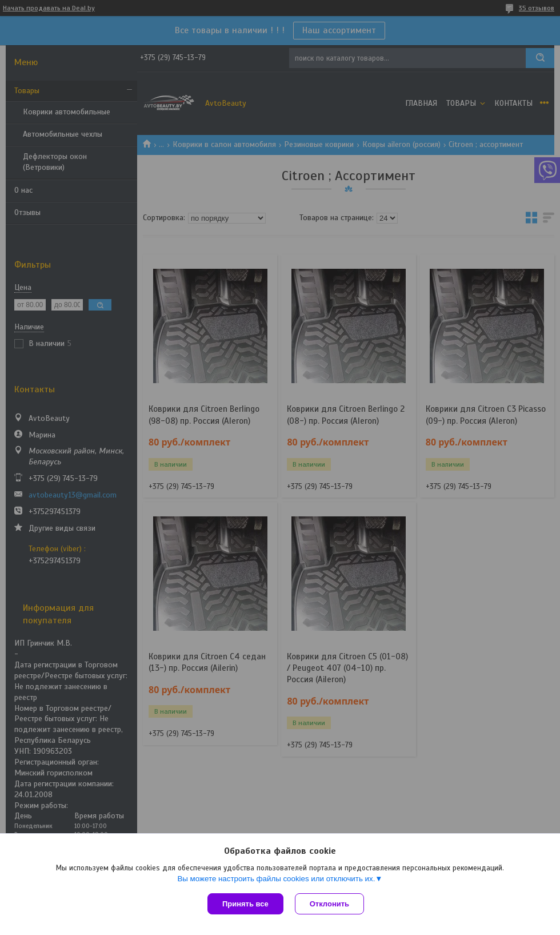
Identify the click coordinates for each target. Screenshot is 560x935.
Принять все (245, 904)
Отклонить (329, 904)
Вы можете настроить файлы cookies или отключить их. (276, 879)
